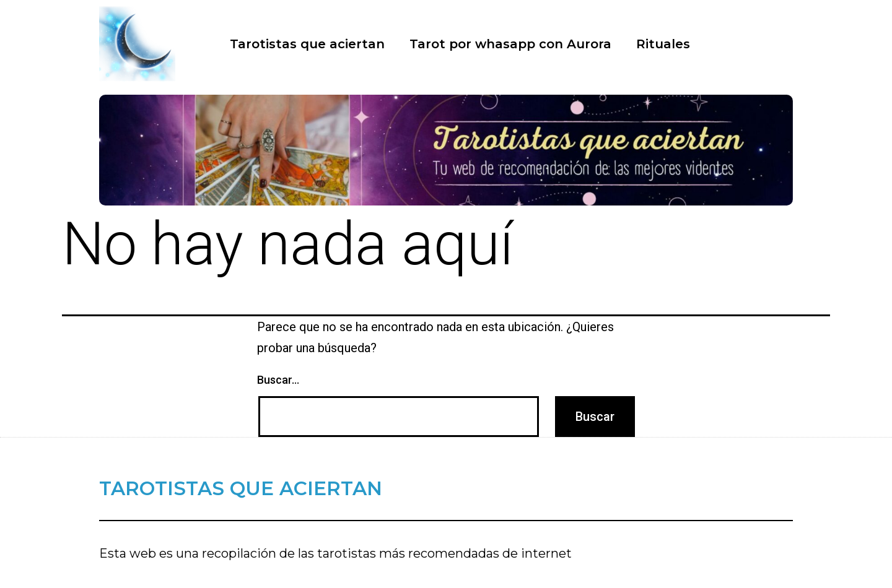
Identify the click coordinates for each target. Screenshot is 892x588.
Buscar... (278, 380)
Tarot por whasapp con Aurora (510, 44)
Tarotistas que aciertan (307, 44)
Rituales (663, 44)
